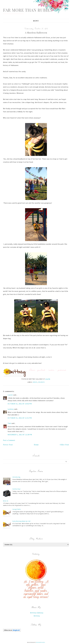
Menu (36, 21)
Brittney (37, 616)
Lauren (10, 395)
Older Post (64, 445)
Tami (9, 423)
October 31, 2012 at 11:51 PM (20, 418)
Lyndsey (11, 409)
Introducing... (17, 477)
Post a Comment (9, 440)
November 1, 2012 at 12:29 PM (20, 435)
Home (36, 445)
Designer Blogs (41, 642)
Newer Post (8, 445)
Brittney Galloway (37, 613)
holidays (41, 382)
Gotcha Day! (16, 489)
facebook (41, 370)
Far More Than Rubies (28, 10)
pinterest (62, 370)
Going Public (17, 509)
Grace (35, 382)
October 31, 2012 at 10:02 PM (20, 404)
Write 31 (6, 501)
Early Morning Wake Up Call (21, 521)
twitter (52, 370)
